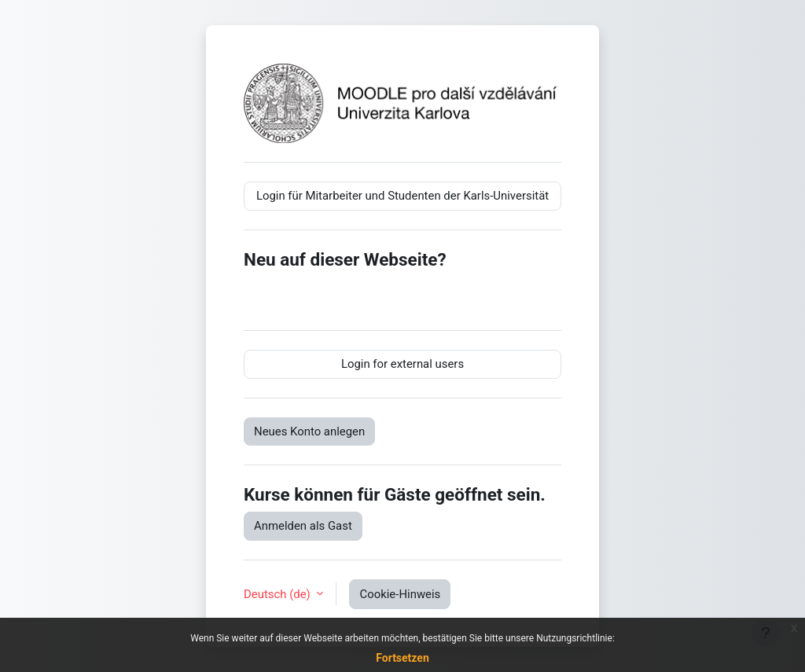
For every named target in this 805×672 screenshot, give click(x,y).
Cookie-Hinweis (400, 594)
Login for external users (402, 364)
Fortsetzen (402, 658)
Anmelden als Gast (303, 526)
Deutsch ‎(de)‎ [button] (278, 594)
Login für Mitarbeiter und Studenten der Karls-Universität (402, 196)
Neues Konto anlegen (309, 431)
